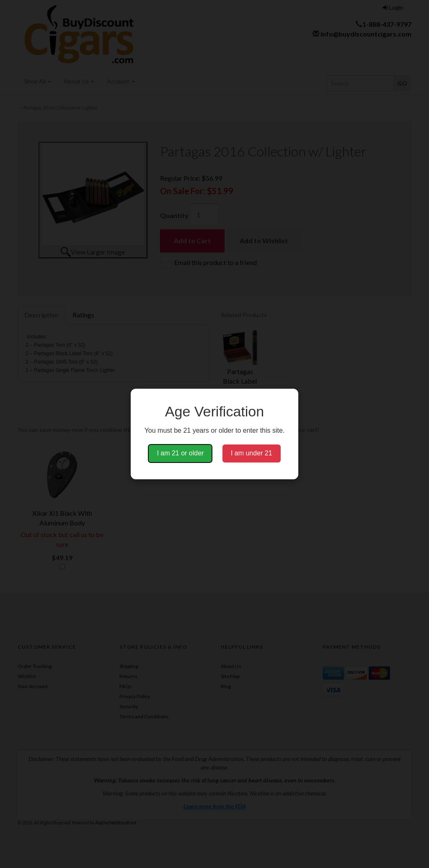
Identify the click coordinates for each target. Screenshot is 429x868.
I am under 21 (252, 453)
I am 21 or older (180, 453)
